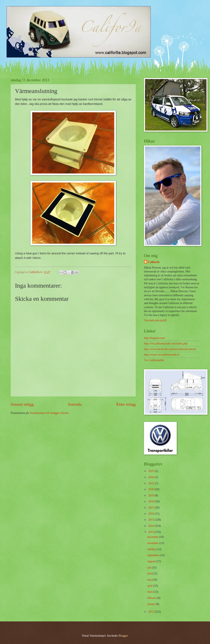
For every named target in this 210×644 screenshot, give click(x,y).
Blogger (123, 636)
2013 (151, 532)
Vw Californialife (154, 360)
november (154, 543)
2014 (151, 526)
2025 (151, 471)
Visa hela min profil (155, 320)
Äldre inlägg (126, 404)
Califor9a (154, 262)
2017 (151, 508)
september (154, 555)
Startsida (75, 404)
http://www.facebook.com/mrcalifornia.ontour (170, 349)
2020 (151, 489)
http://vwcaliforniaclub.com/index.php (166, 344)
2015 (151, 520)
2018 (151, 501)
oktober (152, 549)
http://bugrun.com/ (155, 338)
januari (152, 604)
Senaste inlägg (22, 404)
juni (150, 573)
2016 (151, 514)
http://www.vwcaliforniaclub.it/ (162, 355)
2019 (151, 495)
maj (150, 580)
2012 (151, 612)
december (153, 537)
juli (150, 568)
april (150, 586)
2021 (151, 483)
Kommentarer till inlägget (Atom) (49, 413)
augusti (152, 561)
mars (151, 592)
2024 (151, 477)
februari (152, 598)
